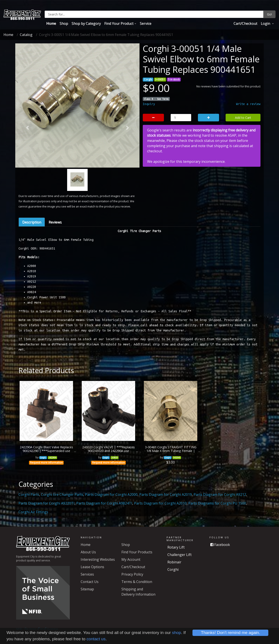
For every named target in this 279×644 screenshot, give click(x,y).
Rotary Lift (176, 547)
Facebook (220, 545)
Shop (64, 23)
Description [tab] (32, 222)
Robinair (174, 562)
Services (87, 574)
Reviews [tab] (55, 222)
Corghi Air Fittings (33, 512)
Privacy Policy (132, 574)
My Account (131, 559)
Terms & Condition (137, 582)
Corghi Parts (29, 494)
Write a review (248, 104)
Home (51, 23)
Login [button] (266, 23)
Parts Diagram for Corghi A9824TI (104, 503)
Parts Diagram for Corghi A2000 (111, 494)
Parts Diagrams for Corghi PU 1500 (217, 503)
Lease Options (92, 567)
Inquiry (149, 104)
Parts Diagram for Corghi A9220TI (47, 503)
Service (145, 23)
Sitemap (87, 589)
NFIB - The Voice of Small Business (37, 629)
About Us (88, 552)
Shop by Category (86, 23)
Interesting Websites (98, 559)
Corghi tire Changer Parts (62, 494)
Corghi (173, 569)
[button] (27, 128)
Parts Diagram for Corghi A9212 (220, 494)
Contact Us (90, 582)
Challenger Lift (179, 555)
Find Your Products (137, 552)
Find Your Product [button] (119, 23)
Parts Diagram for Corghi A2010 (160, 503)
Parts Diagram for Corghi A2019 (166, 494)
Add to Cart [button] (243, 118)
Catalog (26, 35)
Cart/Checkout (245, 23)
